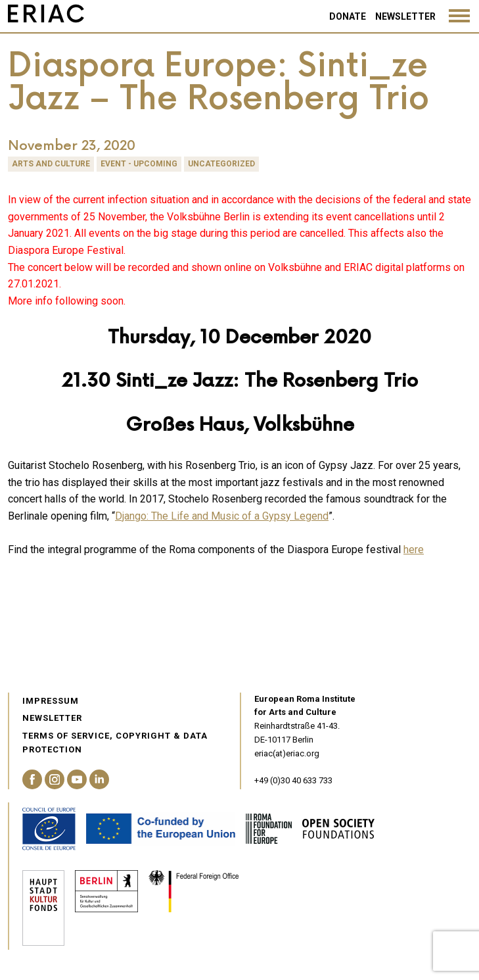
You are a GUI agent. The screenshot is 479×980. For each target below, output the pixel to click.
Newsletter (405, 16)
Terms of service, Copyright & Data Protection (115, 743)
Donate (348, 16)
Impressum (51, 701)
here (414, 550)
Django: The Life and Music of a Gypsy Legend (222, 516)
